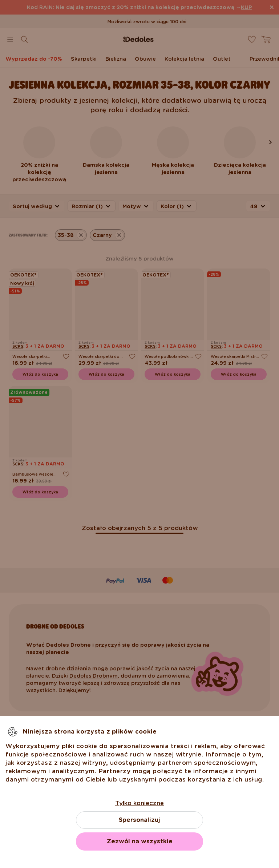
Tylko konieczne (139, 803)
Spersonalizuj (139, 820)
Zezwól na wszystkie (140, 841)
